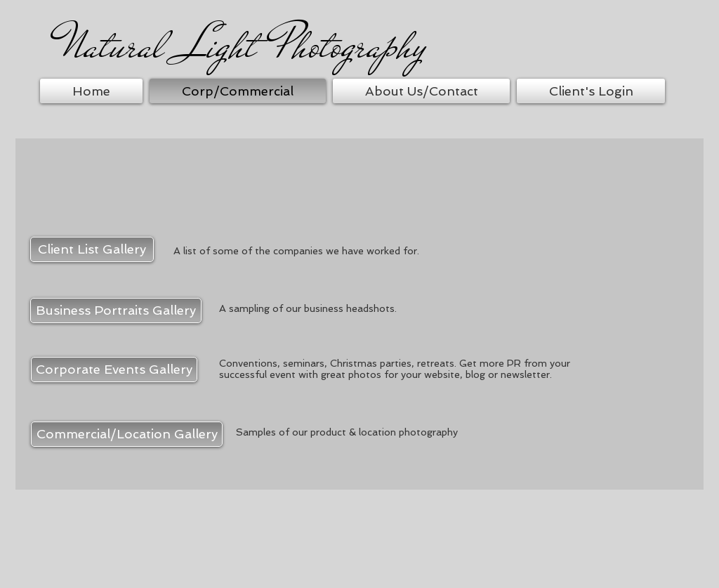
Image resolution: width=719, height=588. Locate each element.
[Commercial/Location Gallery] (127, 434)
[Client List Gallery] (92, 249)
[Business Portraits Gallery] (116, 311)
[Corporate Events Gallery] (114, 370)
